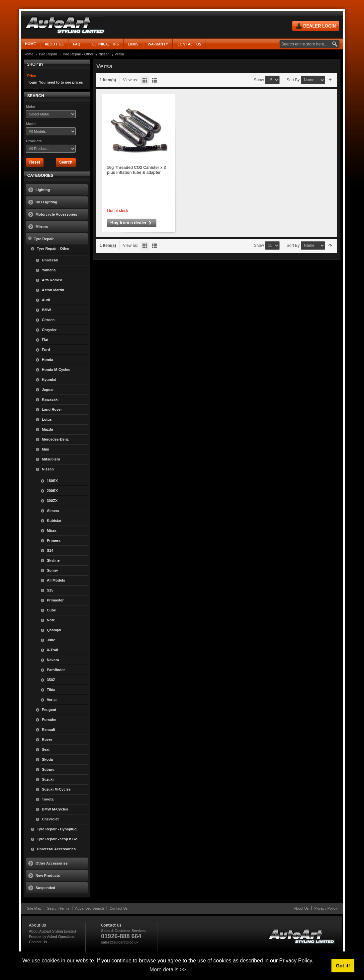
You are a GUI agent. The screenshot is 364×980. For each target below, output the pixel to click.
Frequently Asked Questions (52, 937)
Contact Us (119, 908)
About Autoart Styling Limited (52, 931)
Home (30, 44)
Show (259, 80)
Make (31, 106)
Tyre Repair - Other (78, 54)
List (154, 80)
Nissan (104, 54)
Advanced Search (90, 908)
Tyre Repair (48, 54)
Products (34, 141)
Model (31, 124)
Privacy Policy (326, 908)
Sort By (293, 80)
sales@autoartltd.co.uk (120, 942)
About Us (301, 908)
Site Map (34, 908)
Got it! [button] (343, 966)
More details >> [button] (168, 970)
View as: (130, 80)
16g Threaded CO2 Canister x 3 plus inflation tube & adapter (136, 170)
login (33, 82)
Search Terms (58, 908)
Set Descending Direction (330, 80)
